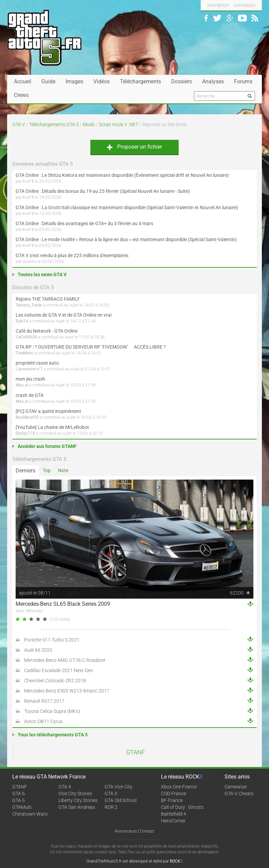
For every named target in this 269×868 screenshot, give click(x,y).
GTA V (19, 124)
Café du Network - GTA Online (47, 331)
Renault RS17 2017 (44, 701)
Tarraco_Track (29, 305)
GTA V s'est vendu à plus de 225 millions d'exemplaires (72, 255)
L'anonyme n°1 (29, 369)
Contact (147, 831)
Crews (21, 95)
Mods (89, 124)
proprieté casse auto (37, 363)
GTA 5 (19, 800)
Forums (243, 81)
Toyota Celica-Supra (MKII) (52, 711)
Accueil (23, 81)
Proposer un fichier (134, 147)
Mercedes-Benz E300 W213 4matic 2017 (67, 691)
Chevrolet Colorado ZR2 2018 (55, 681)
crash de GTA (30, 395)
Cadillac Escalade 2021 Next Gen (59, 670)
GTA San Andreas (77, 807)
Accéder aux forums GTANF (47, 446)
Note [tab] (63, 470)
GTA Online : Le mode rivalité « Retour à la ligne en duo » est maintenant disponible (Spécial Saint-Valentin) (126, 239)
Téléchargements (140, 81)
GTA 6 (19, 794)
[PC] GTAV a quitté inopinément (48, 411)
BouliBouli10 (27, 417)
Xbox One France (179, 787)
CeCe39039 (26, 337)
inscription (218, 5)
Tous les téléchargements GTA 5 (53, 735)
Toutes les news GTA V (42, 274)
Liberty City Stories (78, 800)
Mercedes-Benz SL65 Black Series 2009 (63, 604)
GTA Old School (121, 800)
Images (74, 81)
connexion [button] (245, 5)
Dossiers (182, 81)
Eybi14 (22, 321)
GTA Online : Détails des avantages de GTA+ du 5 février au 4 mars (84, 223)
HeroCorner (173, 821)
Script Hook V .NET (119, 124)
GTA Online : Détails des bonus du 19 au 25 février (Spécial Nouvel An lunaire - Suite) (103, 191)
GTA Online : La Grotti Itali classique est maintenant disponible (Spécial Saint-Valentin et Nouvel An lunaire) (127, 207)
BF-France (172, 800)
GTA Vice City (119, 787)
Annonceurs (126, 831)
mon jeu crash (30, 379)
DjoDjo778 (25, 433)
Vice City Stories (75, 794)
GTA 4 (65, 787)
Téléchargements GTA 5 (54, 124)
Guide (48, 81)
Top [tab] (47, 470)
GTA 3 (111, 794)
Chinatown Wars (30, 814)
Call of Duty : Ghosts (182, 807)
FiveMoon (25, 353)
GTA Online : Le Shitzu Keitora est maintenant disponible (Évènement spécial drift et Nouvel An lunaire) (122, 175)
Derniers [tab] (25, 471)
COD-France (174, 794)
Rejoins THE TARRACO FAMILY (48, 299)
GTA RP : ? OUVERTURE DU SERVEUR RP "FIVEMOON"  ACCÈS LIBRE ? (91, 347)
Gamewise (236, 787)
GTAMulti (22, 807)
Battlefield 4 (174, 814)
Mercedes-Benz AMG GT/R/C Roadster (65, 660)
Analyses (213, 81)
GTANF (136, 752)
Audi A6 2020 (38, 650)
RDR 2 (111, 807)
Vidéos (102, 81)
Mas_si (22, 385)
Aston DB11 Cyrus (43, 721)
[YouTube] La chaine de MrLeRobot (52, 427)
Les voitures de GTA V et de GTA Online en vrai (64, 315)
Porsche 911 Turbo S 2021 (52, 640)
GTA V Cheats (239, 794)
